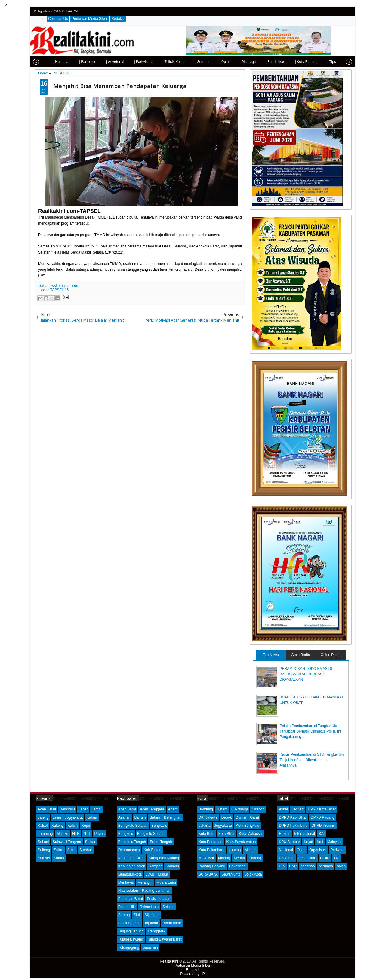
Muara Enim (166, 882)
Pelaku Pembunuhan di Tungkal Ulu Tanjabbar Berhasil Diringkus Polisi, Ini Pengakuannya (310, 731)
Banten (140, 817)
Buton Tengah (161, 842)
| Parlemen (79, 62)
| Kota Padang (298, 62)
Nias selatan (128, 891)
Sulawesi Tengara (67, 842)
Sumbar (86, 850)
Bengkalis (159, 826)
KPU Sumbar (289, 842)
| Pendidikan (267, 62)
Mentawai (126, 882)
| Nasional (53, 62)
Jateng (43, 817)
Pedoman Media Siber (89, 19)
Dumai (241, 817)
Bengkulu (67, 809)
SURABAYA (208, 874)
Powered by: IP (192, 974)
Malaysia (334, 842)
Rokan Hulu (149, 907)
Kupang (234, 850)
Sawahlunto (231, 874)
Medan (239, 858)
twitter (324, 11)
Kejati (308, 842)
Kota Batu (206, 834)
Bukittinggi (240, 809)
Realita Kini (169, 961)
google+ (340, 11)
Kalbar (92, 817)
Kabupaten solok (132, 866)
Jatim (57, 817)
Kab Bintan (153, 850)
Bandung (206, 809)
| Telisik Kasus (166, 62)
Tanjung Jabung (131, 931)
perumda (326, 866)
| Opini (216, 62)
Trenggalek (156, 931)
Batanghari (173, 817)
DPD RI (298, 809)
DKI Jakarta (208, 817)
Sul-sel (43, 842)
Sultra (59, 850)
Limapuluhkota (130, 874)
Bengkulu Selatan (151, 834)
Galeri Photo (331, 655)
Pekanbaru (238, 866)
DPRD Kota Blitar (322, 809)
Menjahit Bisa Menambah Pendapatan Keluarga (120, 86)
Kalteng (58, 826)
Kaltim (73, 826)
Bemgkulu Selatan (133, 826)
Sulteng (44, 850)
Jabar (83, 809)
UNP (293, 866)
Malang (224, 858)
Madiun (250, 850)
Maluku (62, 834)
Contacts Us (58, 19)
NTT (87, 834)
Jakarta (204, 826)
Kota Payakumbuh (241, 842)
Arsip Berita (301, 655)
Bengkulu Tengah (132, 842)
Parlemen (286, 858)
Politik (325, 858)
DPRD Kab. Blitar (293, 817)
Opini (301, 850)
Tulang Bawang (131, 939)
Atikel (283, 809)
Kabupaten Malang (164, 858)
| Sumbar (194, 62)
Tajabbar (151, 923)
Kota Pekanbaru (211, 850)
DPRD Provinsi (324, 826)
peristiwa (308, 866)
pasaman (150, 947)
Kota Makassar (251, 834)
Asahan (124, 817)
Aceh (42, 809)
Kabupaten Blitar (132, 858)
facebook (332, 11)
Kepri (86, 826)
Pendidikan (307, 858)
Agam (173, 809)
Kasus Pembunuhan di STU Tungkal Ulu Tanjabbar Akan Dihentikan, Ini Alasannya (312, 760)
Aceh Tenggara (152, 809)
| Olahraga (239, 62)
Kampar (155, 866)
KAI (322, 834)
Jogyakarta (74, 817)
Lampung (45, 834)
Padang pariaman (156, 891)
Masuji (163, 874)
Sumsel (44, 858)
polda (341, 866)
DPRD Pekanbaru (293, 826)
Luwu (150, 874)
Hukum (285, 834)
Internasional (305, 834)
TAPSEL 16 (59, 290)
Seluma (169, 907)
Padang (255, 858)
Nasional (286, 850)
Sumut (59, 858)
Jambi (97, 809)
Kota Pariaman (210, 842)
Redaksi (118, 19)
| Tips (323, 62)
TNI (336, 858)
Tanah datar (172, 923)
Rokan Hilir (127, 907)
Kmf (320, 842)
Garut (254, 817)
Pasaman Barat (131, 899)
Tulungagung (129, 947)
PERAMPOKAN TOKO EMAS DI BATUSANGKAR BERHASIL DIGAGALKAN (306, 674)
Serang (124, 915)
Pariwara (337, 850)
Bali (53, 809)
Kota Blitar (227, 834)
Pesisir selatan (159, 899)
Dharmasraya (129, 850)
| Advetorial (107, 62)
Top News (271, 655)
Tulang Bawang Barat (164, 939)
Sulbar (90, 842)
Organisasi (318, 850)
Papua (99, 834)
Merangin (145, 882)
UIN (282, 866)
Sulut (71, 850)
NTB (76, 834)
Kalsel (43, 826)
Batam (155, 817)
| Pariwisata (135, 62)
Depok (227, 817)
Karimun (172, 866)
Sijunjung (152, 915)
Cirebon (258, 809)
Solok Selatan (129, 923)
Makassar (206, 858)
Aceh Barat (127, 809)
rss (348, 11)
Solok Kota (253, 874)
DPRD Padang (323, 817)
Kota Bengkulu (248, 826)
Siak (137, 915)
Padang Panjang (212, 866)
